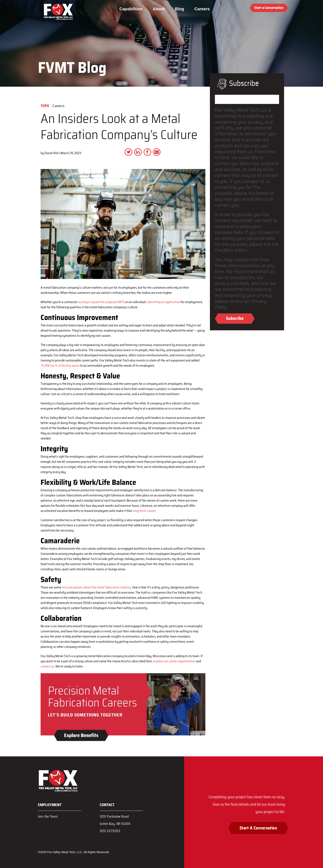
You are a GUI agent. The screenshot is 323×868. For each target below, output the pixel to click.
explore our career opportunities (174, 661)
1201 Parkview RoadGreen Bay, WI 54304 (115, 820)
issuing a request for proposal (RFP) (101, 302)
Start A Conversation (258, 828)
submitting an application (163, 302)
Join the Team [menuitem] (48, 817)
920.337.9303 (110, 831)
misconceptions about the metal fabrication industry (96, 587)
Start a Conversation (269, 8)
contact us (47, 666)
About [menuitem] (159, 9)
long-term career (144, 511)
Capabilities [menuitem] (131, 9)
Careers (59, 106)
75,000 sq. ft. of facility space (60, 366)
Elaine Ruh (51, 153)
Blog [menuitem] (179, 9)
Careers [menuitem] (202, 9)
